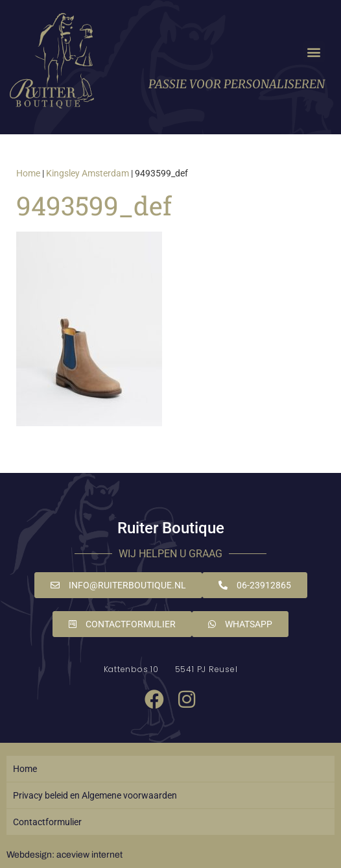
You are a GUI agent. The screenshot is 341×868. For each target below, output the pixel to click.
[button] (314, 52)
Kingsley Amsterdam (88, 173)
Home (28, 173)
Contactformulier (47, 822)
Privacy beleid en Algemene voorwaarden (95, 795)
